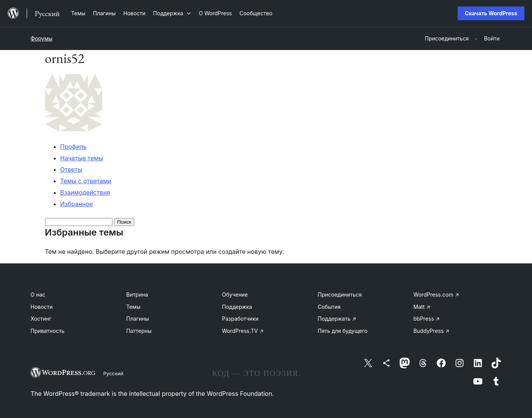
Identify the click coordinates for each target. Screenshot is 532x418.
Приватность (47, 331)
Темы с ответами (86, 181)
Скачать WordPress (491, 13)
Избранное (77, 204)
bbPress (427, 319)
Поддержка (237, 307)
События (329, 307)
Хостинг (41, 319)
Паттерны (139, 331)
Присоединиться (340, 295)
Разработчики (240, 319)
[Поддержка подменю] (172, 13)
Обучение (235, 295)
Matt (422, 307)
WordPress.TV (243, 331)
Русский (113, 373)
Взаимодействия (85, 192)
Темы (133, 307)
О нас (38, 295)
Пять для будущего (343, 331)
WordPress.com (436, 295)
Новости (42, 307)
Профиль (74, 147)
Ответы (71, 169)
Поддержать (337, 319)
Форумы (41, 38)
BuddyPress (431, 331)
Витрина (137, 295)
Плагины (137, 319)
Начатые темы (82, 158)
